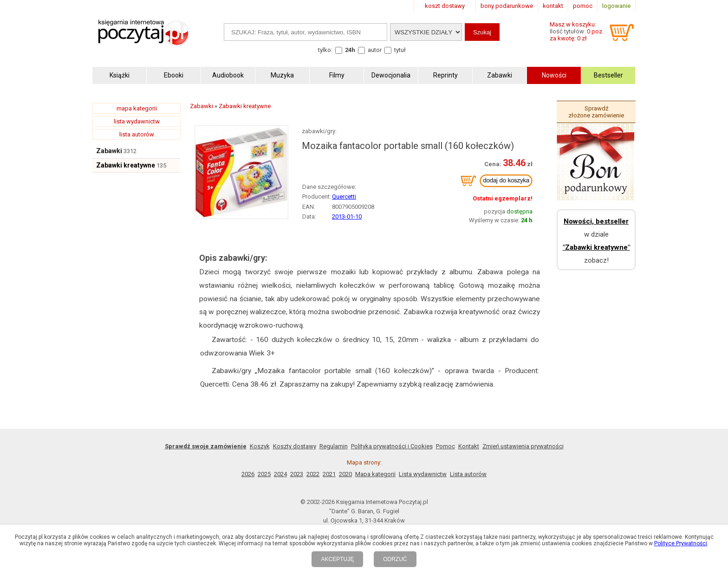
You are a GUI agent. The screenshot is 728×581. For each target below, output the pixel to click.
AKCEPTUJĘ (337, 559)
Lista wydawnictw (423, 474)
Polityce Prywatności (681, 543)
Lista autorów (468, 474)
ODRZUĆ (395, 559)
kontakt (553, 6)
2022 (313, 474)
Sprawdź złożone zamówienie (596, 112)
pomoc (583, 6)
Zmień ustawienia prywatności (523, 446)
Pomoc (445, 446)
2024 (280, 474)
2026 (248, 474)
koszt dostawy (445, 6)
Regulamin (334, 446)
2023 (297, 474)
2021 (329, 474)
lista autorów (137, 134)
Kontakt (469, 446)
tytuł (400, 50)
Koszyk (260, 446)
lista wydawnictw (137, 121)
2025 (264, 474)
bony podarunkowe (507, 6)
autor (375, 50)
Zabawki (109, 151)
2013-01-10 (347, 216)
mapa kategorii (137, 108)
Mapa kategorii (375, 474)
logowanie (616, 6)
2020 (345, 474)
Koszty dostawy (295, 446)
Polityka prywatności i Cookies (392, 446)
